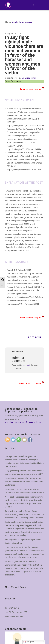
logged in (27, 365)
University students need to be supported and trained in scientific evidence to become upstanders (24, 482)
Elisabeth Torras (29, 78)
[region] (24, 622)
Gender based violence (22, 22)
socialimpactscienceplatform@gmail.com (23, 422)
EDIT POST (35, 337)
